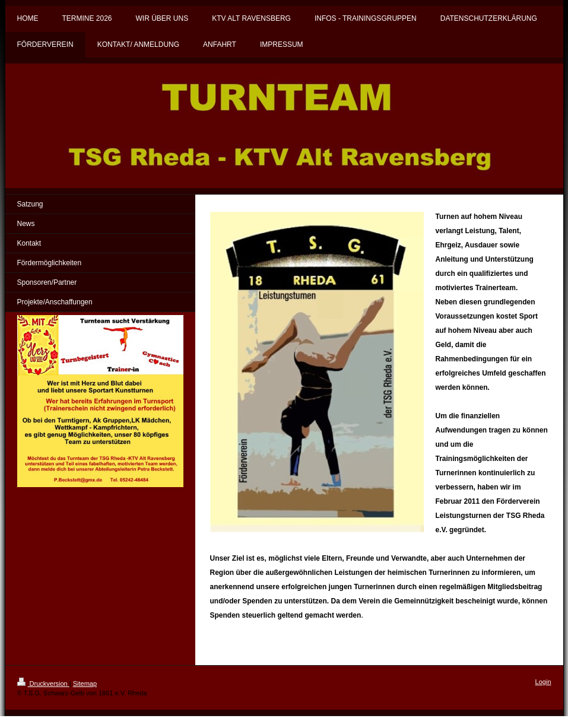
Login (543, 682)
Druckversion (43, 684)
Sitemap (85, 684)
